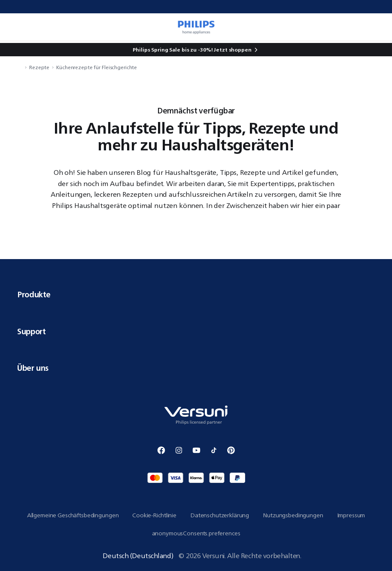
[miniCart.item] (377, 27)
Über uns (196, 368)
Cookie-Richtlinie (154, 515)
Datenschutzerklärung (220, 515)
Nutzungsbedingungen (293, 515)
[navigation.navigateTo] (20, 67)
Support (196, 331)
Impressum (351, 515)
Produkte (196, 294)
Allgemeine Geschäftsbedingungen (73, 515)
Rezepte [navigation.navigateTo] (39, 67)
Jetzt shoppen (232, 50)
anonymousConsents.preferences (196, 533)
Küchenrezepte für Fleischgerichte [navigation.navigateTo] (97, 67)
